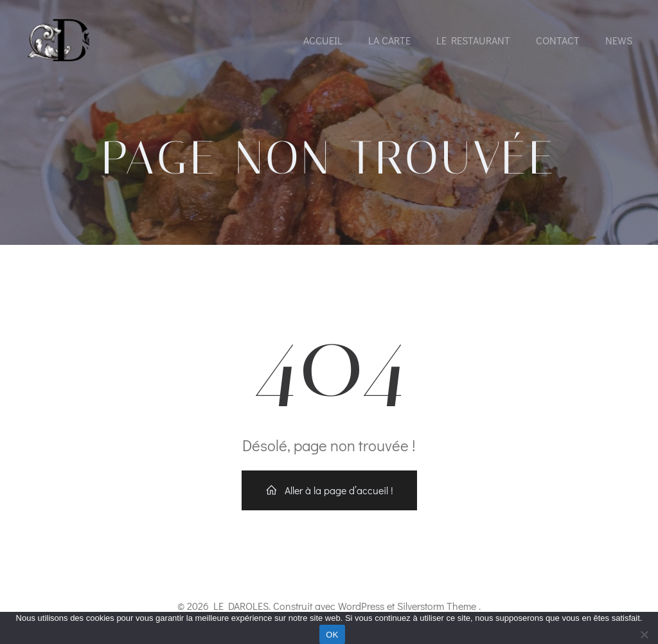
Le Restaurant (473, 40)
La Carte (389, 40)
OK (332, 635)
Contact (558, 40)
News (619, 40)
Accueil (323, 40)
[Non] (644, 633)
